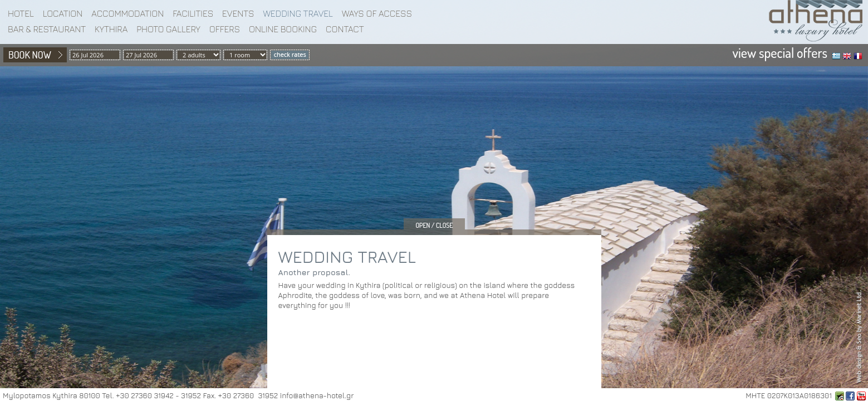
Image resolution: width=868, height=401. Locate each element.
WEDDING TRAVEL (298, 13)
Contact (345, 29)
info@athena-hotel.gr (317, 395)
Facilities (193, 13)
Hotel (21, 13)
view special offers (780, 53)
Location (63, 13)
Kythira (111, 29)
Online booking (283, 29)
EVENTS (238, 13)
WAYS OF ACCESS (377, 13)
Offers (225, 29)
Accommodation (127, 13)
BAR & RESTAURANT (47, 29)
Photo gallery (168, 29)
